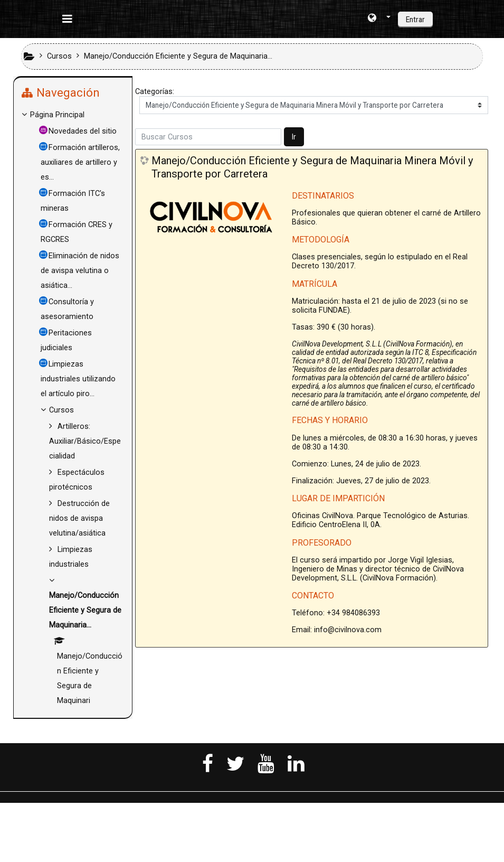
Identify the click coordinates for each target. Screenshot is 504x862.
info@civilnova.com (348, 630)
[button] (379, 19)
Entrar (415, 20)
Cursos (69, 440)
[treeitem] (73, 115)
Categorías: (155, 92)
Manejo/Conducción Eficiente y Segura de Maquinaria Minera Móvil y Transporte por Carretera (312, 167)
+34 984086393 (353, 613)
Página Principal (65, 115)
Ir (294, 137)
